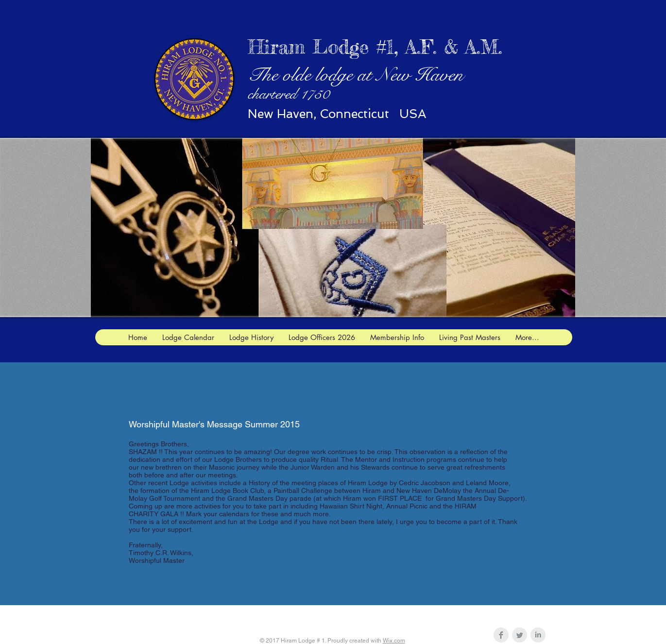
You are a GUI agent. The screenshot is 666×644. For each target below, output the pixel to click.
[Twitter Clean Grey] (520, 635)
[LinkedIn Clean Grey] (538, 635)
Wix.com (394, 641)
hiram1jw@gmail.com (387, 616)
